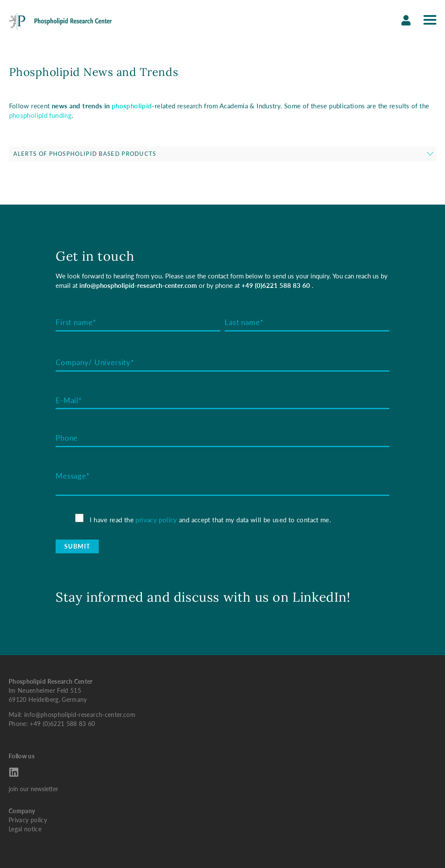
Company (22, 811)
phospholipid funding (41, 115)
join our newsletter (33, 789)
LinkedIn (320, 597)
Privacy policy (28, 820)
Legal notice (25, 829)
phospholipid (132, 106)
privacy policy (156, 520)
